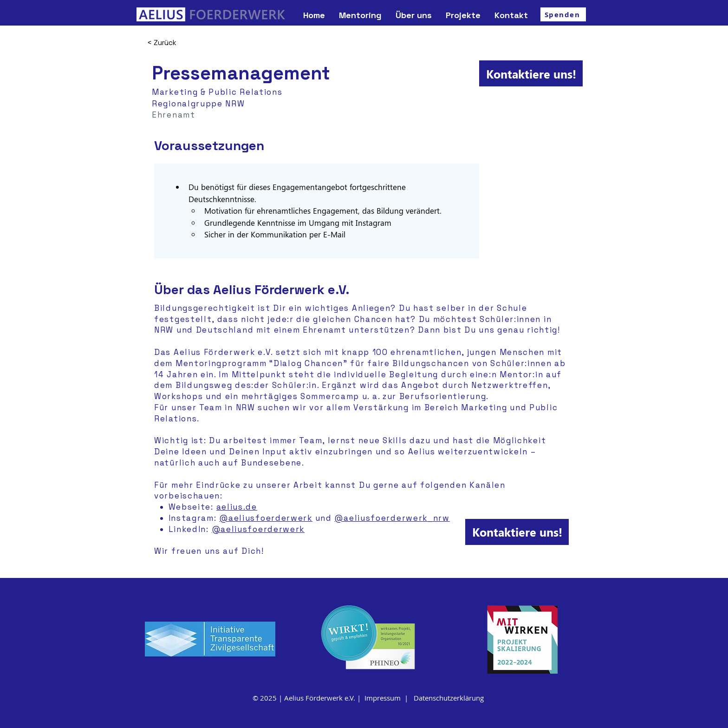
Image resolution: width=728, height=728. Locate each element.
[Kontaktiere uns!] (531, 73)
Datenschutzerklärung (449, 698)
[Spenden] (563, 14)
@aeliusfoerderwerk (266, 518)
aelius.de (237, 507)
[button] (414, 15)
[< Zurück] (180, 43)
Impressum (383, 698)
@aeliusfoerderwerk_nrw (392, 518)
